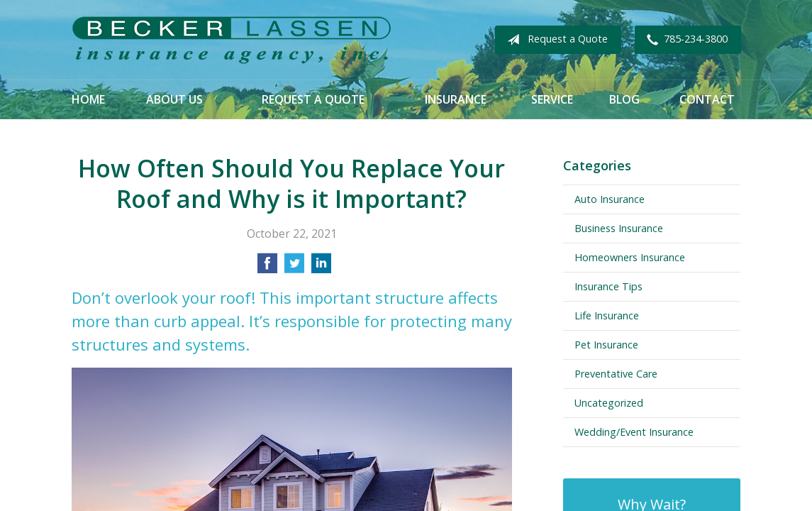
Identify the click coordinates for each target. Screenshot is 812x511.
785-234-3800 (684, 40)
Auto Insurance (610, 199)
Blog (624, 99)
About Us (174, 99)
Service (552, 99)
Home (88, 99)
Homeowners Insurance (630, 257)
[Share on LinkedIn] (321, 268)
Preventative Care (616, 374)
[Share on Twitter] (294, 268)
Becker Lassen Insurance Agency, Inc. (231, 40)
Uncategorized (609, 403)
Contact (707, 99)
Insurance (456, 99)
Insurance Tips (608, 286)
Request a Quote (555, 40)
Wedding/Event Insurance (634, 432)
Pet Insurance (606, 345)
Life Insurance (607, 315)
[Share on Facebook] (267, 268)
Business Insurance (619, 228)
